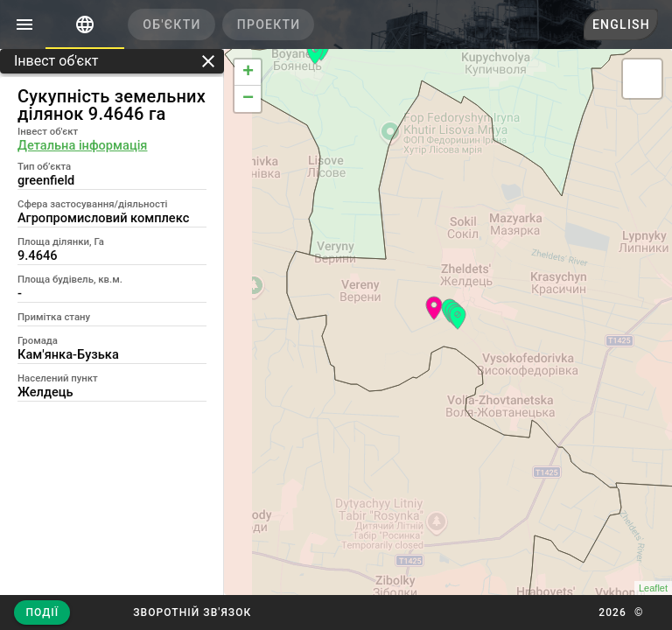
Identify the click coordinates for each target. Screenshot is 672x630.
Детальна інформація (82, 145)
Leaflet (653, 588)
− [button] (248, 99)
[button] (192, 612)
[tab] (85, 24)
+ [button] (248, 73)
